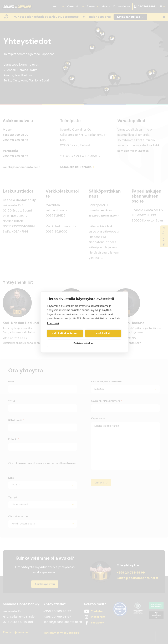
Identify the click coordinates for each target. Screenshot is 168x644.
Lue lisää (53, 323)
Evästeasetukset (84, 343)
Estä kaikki (103, 333)
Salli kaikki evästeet (65, 333)
